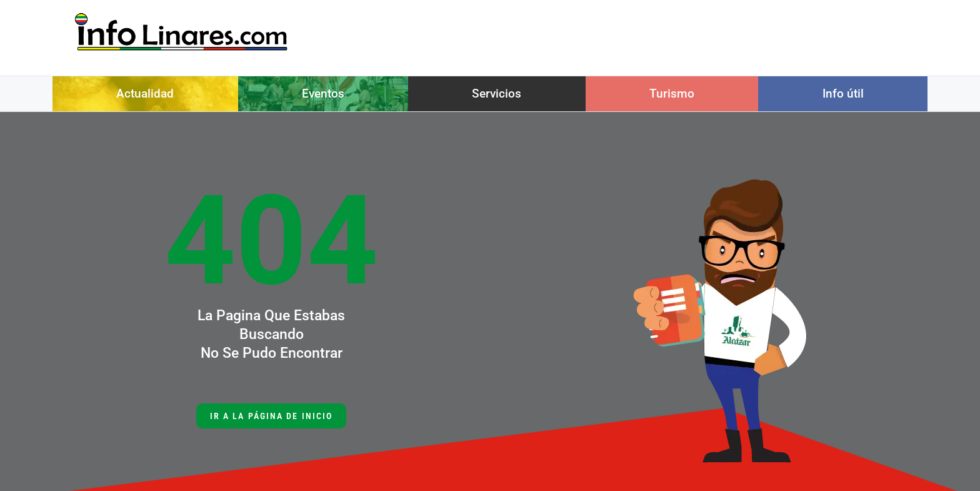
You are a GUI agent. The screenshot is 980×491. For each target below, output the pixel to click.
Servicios (497, 94)
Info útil (843, 94)
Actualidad (145, 94)
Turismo (672, 94)
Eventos (323, 94)
